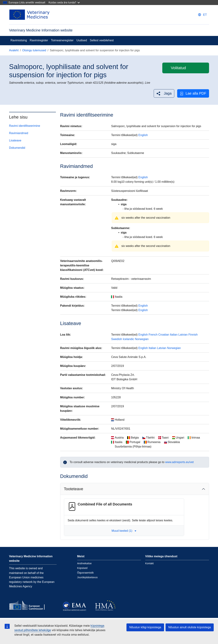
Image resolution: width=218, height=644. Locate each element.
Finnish (193, 335)
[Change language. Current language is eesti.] (202, 15)
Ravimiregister (39, 40)
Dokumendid (17, 148)
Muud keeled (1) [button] (124, 531)
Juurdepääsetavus (87, 577)
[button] (164, 93)
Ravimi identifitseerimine (25, 126)
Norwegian (142, 339)
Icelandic (128, 339)
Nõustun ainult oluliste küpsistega (190, 627)
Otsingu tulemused (34, 50)
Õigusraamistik (86, 573)
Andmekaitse (84, 563)
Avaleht (14, 50)
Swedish (116, 339)
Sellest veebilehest (102, 40)
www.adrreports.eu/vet (179, 462)
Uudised (82, 40)
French (153, 335)
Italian (174, 335)
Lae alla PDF (193, 93)
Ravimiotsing (19, 40)
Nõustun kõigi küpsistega (145, 627)
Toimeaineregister (62, 40)
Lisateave (15, 140)
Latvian (183, 335)
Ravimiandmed (19, 133)
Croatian (164, 335)
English (143, 135)
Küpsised (82, 568)
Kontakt (149, 563)
